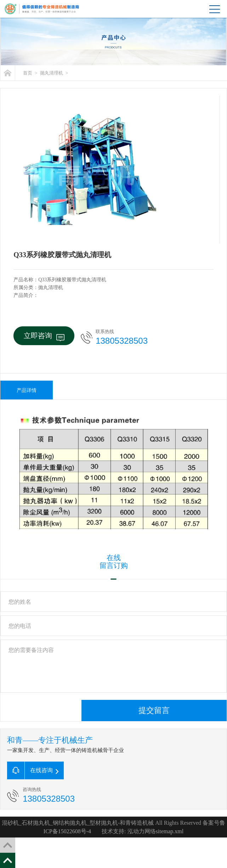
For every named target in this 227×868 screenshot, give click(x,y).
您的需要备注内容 (113, 666)
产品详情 (27, 390)
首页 (28, 73)
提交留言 (154, 710)
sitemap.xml (170, 831)
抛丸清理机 (52, 73)
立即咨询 (44, 336)
